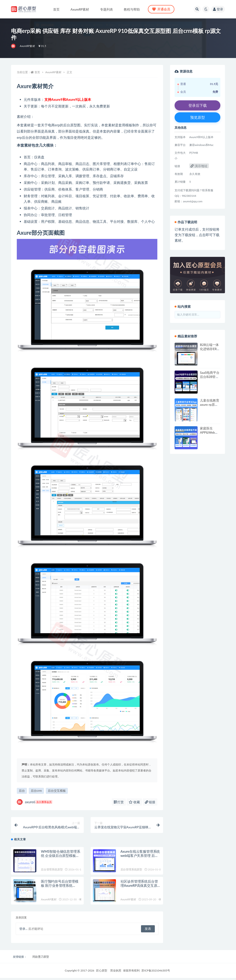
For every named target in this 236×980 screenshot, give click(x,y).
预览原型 (198, 117)
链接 (150, 802)
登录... (23, 931)
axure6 (35, 802)
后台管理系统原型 (52, 871)
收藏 (134, 802)
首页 (37, 72)
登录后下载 (198, 105)
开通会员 (161, 9)
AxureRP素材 (27, 46)
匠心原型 (102, 973)
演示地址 (199, 166)
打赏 (119, 802)
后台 (22, 791)
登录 (218, 9)
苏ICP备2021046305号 (156, 973)
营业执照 (116, 973)
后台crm (36, 791)
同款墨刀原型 (41, 959)
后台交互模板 (57, 791)
